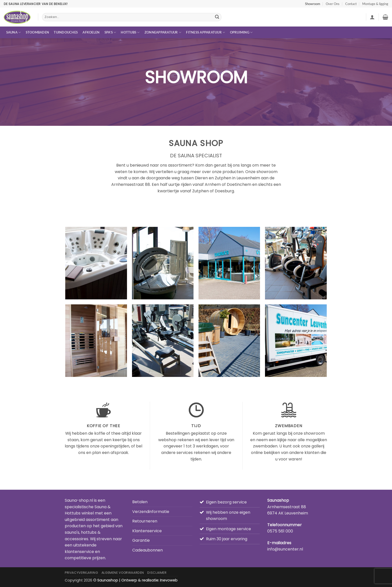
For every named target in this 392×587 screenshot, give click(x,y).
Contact (351, 4)
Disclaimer (157, 573)
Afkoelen (91, 32)
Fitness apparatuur (205, 32)
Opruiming (241, 32)
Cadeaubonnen (147, 550)
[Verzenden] (217, 17)
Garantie (141, 540)
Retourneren (145, 521)
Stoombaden (37, 32)
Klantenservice (147, 531)
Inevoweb (169, 580)
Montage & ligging (375, 4)
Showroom (313, 4)
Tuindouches (66, 32)
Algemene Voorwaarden (123, 573)
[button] (372, 17)
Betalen (140, 502)
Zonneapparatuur (163, 32)
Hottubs (130, 32)
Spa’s (110, 32)
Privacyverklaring (81, 573)
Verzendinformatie (151, 512)
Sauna (14, 32)
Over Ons (333, 4)
